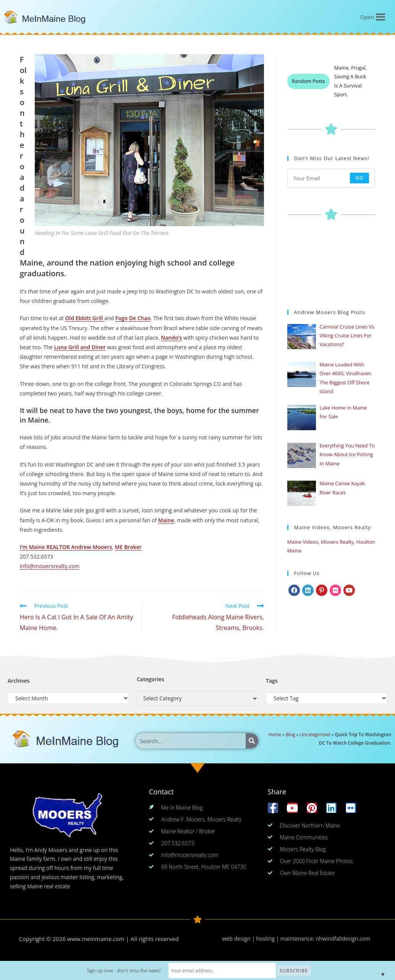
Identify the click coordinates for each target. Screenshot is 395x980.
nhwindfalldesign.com (343, 939)
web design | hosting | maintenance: (269, 939)
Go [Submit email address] (360, 178)
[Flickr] (335, 590)
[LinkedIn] (308, 590)
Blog (290, 734)
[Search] (252, 741)
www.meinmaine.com (96, 939)
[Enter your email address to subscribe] (331, 178)
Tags (272, 681)
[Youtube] (349, 590)
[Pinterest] (322, 590)
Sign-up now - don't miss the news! (131, 971)
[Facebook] (294, 590)
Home (275, 734)
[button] (367, 17)
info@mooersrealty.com (50, 566)
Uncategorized (315, 734)
